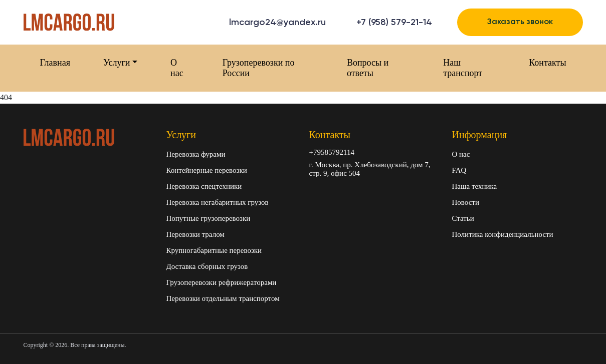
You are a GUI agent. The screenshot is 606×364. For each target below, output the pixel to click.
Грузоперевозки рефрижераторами (222, 282)
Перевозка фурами (196, 154)
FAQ (459, 170)
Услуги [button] (117, 63)
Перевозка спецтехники (204, 186)
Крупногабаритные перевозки (214, 250)
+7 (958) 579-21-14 (394, 23)
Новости (466, 202)
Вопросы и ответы (368, 68)
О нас (177, 68)
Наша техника (475, 186)
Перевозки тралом (195, 234)
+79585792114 (332, 152)
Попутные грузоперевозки (209, 218)
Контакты (547, 63)
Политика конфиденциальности (503, 234)
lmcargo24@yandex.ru (277, 23)
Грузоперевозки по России (259, 68)
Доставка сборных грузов (207, 266)
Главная (55, 63)
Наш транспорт (463, 68)
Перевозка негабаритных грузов (218, 202)
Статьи (463, 218)
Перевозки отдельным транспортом (223, 298)
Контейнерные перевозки (207, 170)
